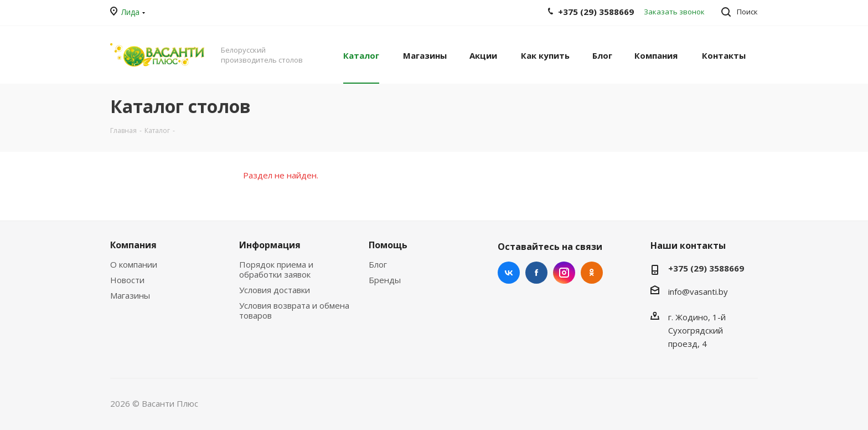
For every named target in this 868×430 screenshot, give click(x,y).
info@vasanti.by (698, 291)
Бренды (385, 280)
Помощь (388, 245)
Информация (270, 245)
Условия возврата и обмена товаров (294, 310)
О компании (134, 264)
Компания (133, 245)
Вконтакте (509, 273)
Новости (127, 280)
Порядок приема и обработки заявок (276, 269)
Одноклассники (592, 273)
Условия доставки (275, 290)
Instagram (564, 273)
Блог (378, 264)
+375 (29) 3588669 (706, 268)
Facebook (536, 273)
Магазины (130, 295)
